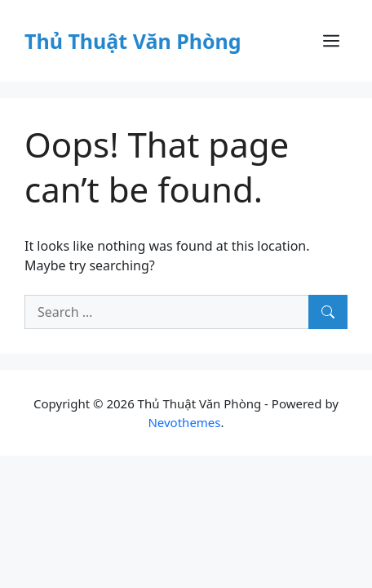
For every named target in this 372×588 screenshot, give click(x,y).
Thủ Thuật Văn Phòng (133, 41)
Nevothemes (184, 422)
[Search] (328, 312)
